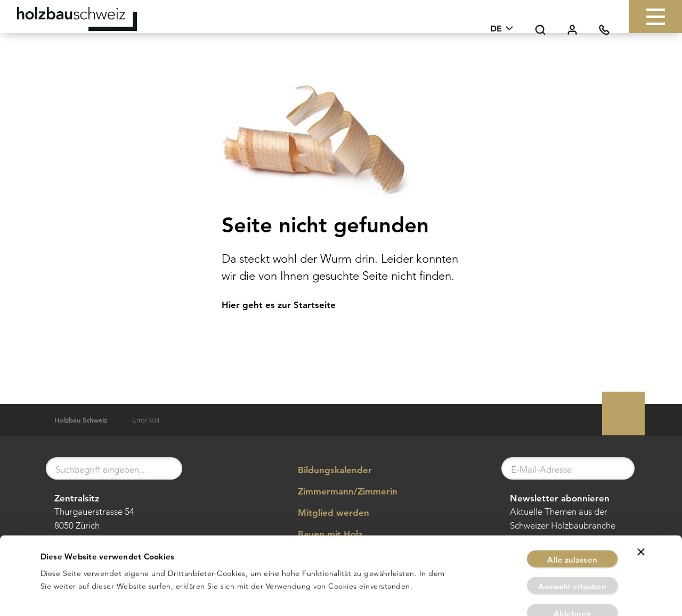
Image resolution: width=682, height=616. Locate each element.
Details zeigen (467, 595)
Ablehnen (572, 566)
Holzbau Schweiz (81, 420)
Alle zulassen (572, 512)
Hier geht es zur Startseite (279, 305)
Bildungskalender (327, 471)
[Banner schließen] (641, 505)
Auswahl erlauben (573, 540)
